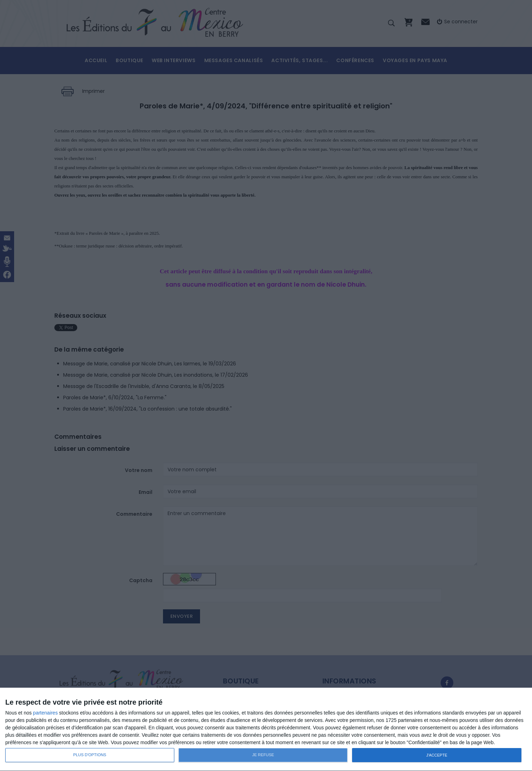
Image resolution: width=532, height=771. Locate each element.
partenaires (46, 713)
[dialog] (266, 730)
